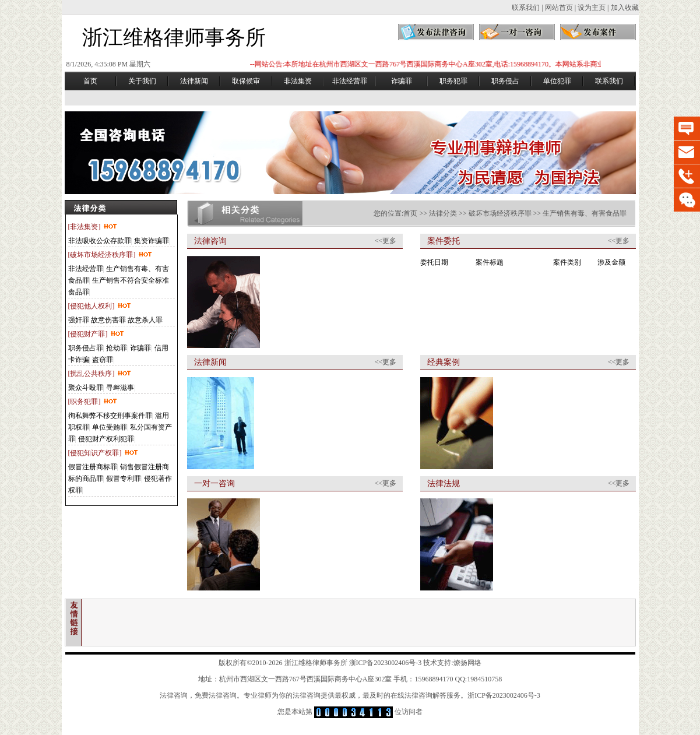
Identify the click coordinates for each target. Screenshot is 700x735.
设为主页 (592, 8)
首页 (410, 213)
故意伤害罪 (108, 320)
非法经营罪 (86, 269)
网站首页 (559, 8)
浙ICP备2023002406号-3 (386, 663)
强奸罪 (79, 320)
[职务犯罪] (93, 402)
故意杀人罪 (145, 320)
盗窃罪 (103, 360)
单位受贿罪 (110, 427)
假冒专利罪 (124, 479)
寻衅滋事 (120, 388)
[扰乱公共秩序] (100, 374)
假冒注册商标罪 (93, 467)
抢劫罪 (117, 348)
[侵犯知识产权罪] (103, 453)
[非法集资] (93, 227)
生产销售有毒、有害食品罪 (585, 213)
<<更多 (386, 241)
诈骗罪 (140, 348)
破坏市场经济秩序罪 (500, 213)
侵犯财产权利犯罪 (106, 439)
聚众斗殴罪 (86, 388)
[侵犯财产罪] (96, 334)
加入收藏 (625, 8)
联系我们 (526, 8)
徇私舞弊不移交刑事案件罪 (110, 416)
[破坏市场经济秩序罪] (110, 255)
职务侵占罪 (86, 348)
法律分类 (443, 213)
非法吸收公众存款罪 (100, 241)
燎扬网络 (467, 663)
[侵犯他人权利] (100, 306)
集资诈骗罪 (152, 241)
